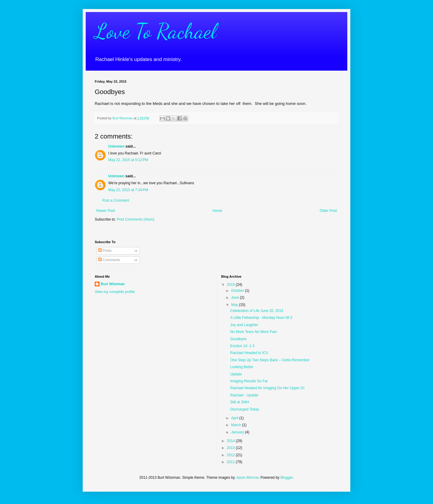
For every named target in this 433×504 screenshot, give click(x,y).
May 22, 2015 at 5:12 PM (128, 160)
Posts (105, 251)
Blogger (287, 478)
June (235, 298)
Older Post (328, 211)
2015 (231, 285)
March (236, 425)
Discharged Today (244, 409)
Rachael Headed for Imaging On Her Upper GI (267, 388)
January (238, 432)
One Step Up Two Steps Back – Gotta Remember (270, 360)
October (238, 291)
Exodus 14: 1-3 (242, 346)
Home (217, 211)
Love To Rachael (156, 31)
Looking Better (242, 367)
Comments (109, 260)
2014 (231, 441)
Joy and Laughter (244, 325)
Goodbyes (238, 339)
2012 (231, 455)
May (235, 305)
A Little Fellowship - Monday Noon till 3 (261, 318)
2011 (231, 462)
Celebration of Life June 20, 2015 (257, 311)
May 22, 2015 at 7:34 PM (128, 190)
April (235, 418)
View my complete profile (115, 292)
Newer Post (106, 211)
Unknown (116, 146)
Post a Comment (116, 200)
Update (236, 374)
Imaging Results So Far (249, 381)
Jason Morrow (247, 478)
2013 (231, 448)
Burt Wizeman (113, 284)
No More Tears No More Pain (253, 332)
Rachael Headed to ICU (249, 353)
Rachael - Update (244, 395)
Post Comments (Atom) (135, 219)
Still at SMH (240, 402)
